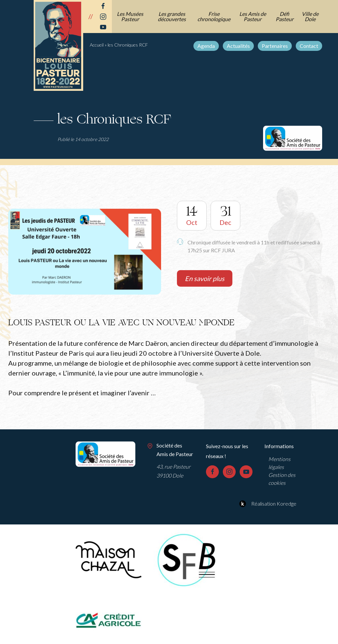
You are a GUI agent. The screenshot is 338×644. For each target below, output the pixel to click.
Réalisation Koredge (267, 504)
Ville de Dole (310, 16)
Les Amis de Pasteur (253, 16)
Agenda (206, 46)
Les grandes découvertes (172, 16)
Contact (309, 46)
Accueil (97, 45)
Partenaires (275, 46)
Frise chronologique (214, 16)
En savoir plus (205, 278)
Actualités (238, 46)
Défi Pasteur (285, 16)
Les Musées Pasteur (130, 16)
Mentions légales (279, 463)
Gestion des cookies (282, 479)
